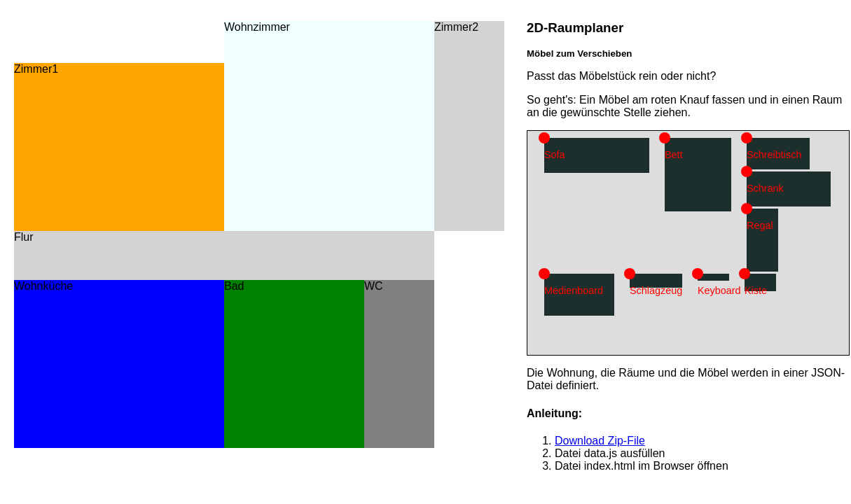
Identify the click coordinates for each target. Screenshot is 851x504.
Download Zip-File (600, 441)
